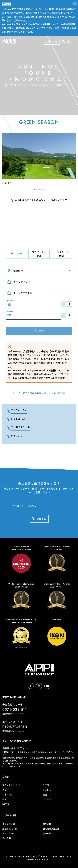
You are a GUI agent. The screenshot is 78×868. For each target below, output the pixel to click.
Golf (7, 183)
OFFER (46, 785)
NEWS (6, 804)
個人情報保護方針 (51, 829)
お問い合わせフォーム (17, 748)
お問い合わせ (9, 833)
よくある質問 (9, 824)
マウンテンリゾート (12, 785)
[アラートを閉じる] (75, 4)
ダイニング (8, 795)
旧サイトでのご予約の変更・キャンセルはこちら (39, 393)
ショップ (47, 799)
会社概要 (7, 838)
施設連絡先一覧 (67, 758)
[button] (34, 189)
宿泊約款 (47, 833)
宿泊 (4, 790)
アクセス (47, 790)
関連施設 (47, 824)
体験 (4, 799)
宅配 (45, 795)
